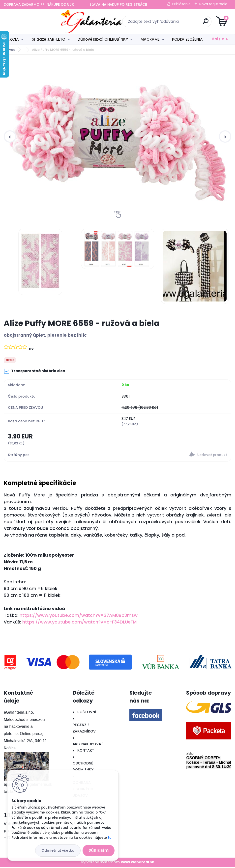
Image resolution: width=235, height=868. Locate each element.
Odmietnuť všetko (58, 850)
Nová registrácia (213, 4)
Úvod (11, 50)
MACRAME (150, 39)
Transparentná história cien (34, 371)
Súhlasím (99, 850)
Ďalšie (218, 39)
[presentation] (10, 136)
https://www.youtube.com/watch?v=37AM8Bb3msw (79, 616)
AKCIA (13, 39)
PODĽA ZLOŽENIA (187, 39)
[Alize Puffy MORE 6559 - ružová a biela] (117, 136)
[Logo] (34, 22)
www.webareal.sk (138, 863)
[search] (177, 23)
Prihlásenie (181, 4)
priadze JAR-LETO (48, 39)
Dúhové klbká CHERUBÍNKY (103, 39)
